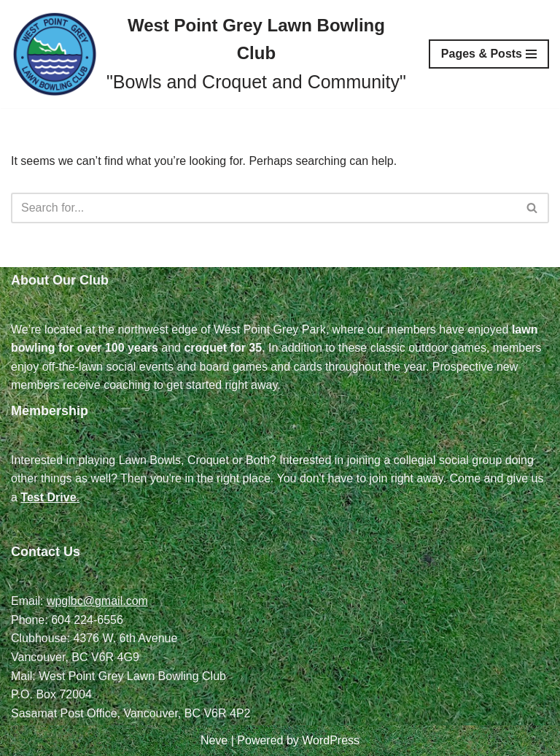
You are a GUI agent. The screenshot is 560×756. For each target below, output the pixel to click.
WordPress (331, 740)
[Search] (264, 208)
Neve (214, 740)
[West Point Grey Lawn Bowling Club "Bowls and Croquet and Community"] (209, 54)
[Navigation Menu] (489, 54)
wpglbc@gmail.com (97, 601)
